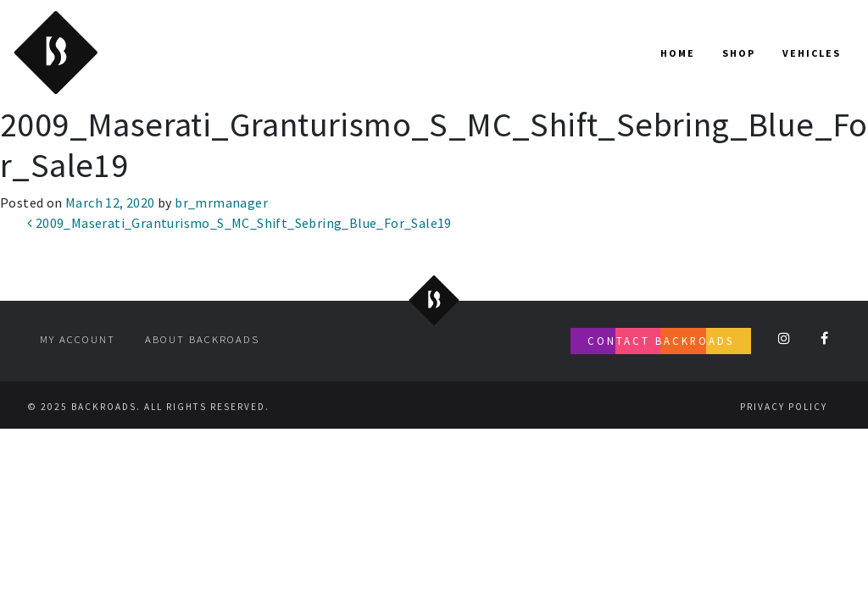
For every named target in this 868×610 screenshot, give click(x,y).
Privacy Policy (784, 407)
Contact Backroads (661, 341)
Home (678, 53)
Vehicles (812, 53)
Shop (739, 53)
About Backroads (202, 339)
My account (78, 339)
